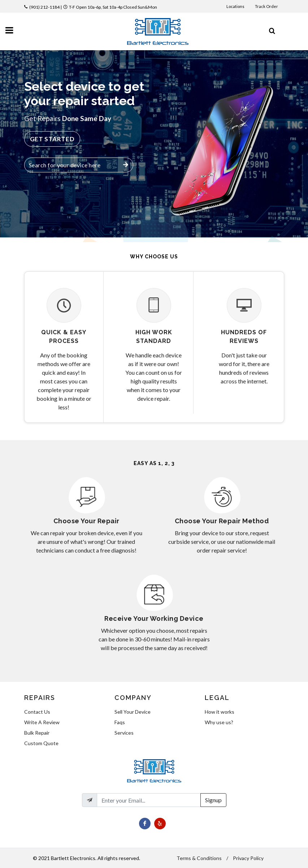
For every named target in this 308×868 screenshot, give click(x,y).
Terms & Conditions (199, 858)
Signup (213, 800)
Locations (236, 6)
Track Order (267, 6)
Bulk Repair (37, 733)
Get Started (52, 139)
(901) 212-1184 (44, 7)
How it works (220, 712)
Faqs (120, 722)
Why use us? (219, 722)
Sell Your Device (133, 712)
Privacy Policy (248, 858)
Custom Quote (41, 743)
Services (124, 733)
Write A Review (42, 722)
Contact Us (37, 712)
